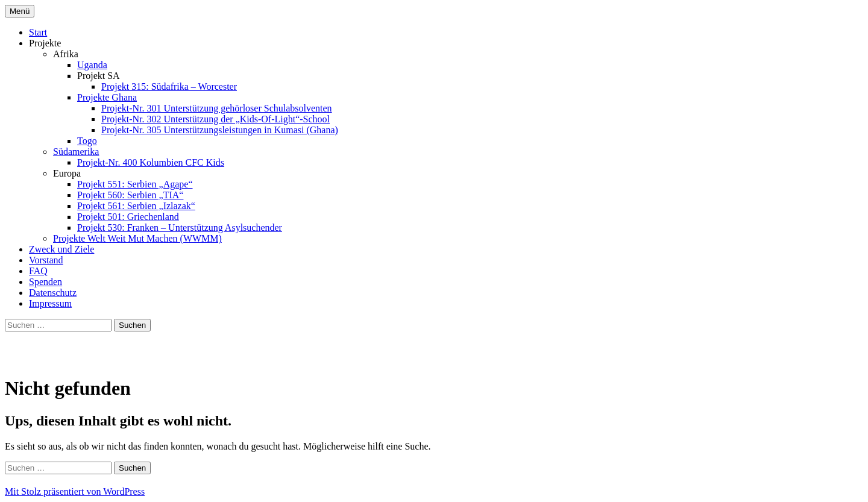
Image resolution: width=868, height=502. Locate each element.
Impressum (50, 303)
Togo (87, 141)
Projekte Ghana (107, 97)
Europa (67, 173)
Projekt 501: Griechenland (128, 217)
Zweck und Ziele (61, 249)
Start (38, 32)
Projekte (45, 43)
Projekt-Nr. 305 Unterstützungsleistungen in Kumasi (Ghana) (220, 130)
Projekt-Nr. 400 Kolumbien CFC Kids (151, 162)
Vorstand (46, 260)
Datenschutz (53, 293)
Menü (20, 11)
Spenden (46, 282)
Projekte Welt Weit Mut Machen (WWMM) (137, 238)
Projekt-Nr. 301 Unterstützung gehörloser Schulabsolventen (217, 108)
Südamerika (76, 152)
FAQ (38, 271)
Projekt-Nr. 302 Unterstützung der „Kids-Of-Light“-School (215, 119)
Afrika (66, 54)
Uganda (92, 65)
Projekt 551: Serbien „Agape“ (135, 184)
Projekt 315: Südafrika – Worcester (169, 86)
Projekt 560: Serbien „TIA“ (130, 195)
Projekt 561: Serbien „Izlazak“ (136, 206)
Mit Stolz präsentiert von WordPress (75, 491)
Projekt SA (99, 76)
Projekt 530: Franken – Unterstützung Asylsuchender (180, 227)
